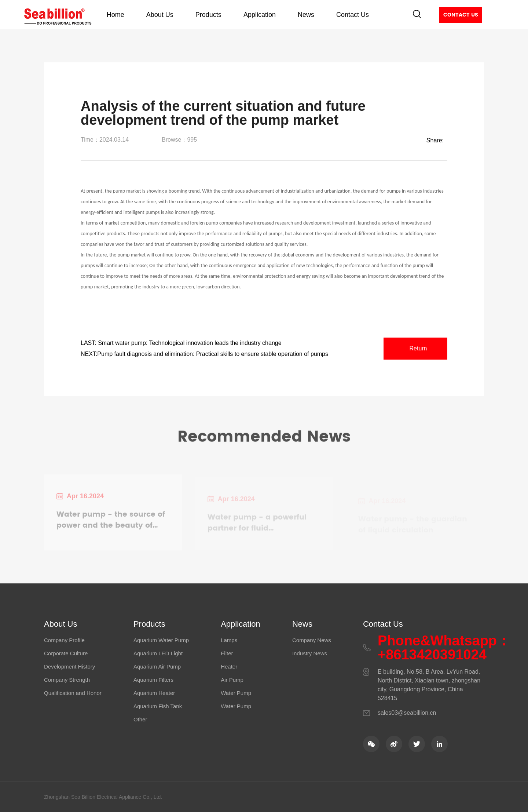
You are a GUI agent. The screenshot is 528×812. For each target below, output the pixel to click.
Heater (229, 667)
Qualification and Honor (73, 693)
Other (140, 719)
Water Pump (236, 693)
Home (115, 15)
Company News (312, 640)
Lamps (229, 640)
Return (418, 348)
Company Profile (64, 640)
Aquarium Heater (154, 693)
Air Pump (232, 680)
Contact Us (353, 15)
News (306, 15)
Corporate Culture (66, 653)
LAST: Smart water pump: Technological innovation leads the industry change (181, 343)
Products (208, 15)
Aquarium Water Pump (161, 640)
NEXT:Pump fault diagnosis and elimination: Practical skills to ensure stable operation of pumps (204, 354)
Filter (227, 653)
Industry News (310, 653)
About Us (160, 15)
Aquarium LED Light (158, 653)
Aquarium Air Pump (157, 667)
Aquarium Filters (153, 680)
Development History (69, 667)
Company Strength (67, 680)
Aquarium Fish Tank (158, 706)
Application (260, 15)
